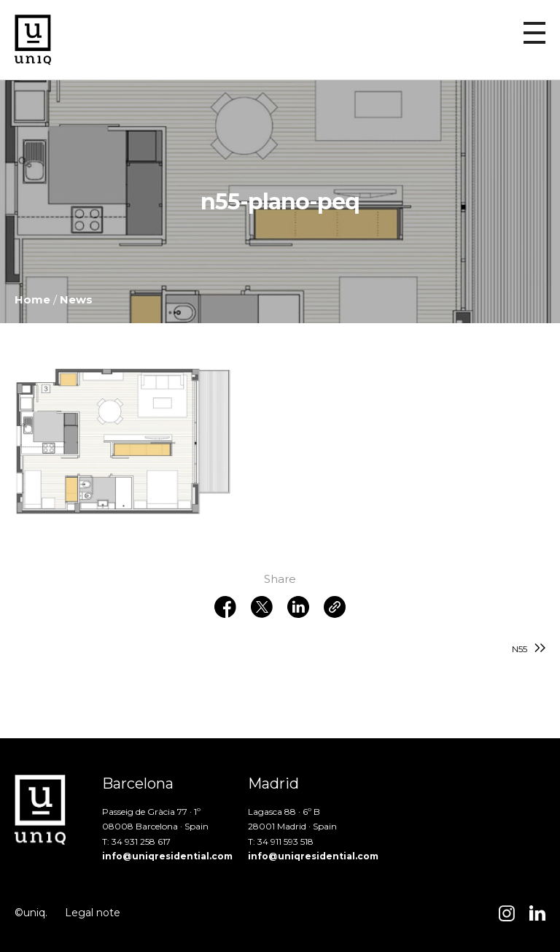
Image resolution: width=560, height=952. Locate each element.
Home (32, 299)
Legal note (93, 913)
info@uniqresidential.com (167, 856)
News (76, 299)
